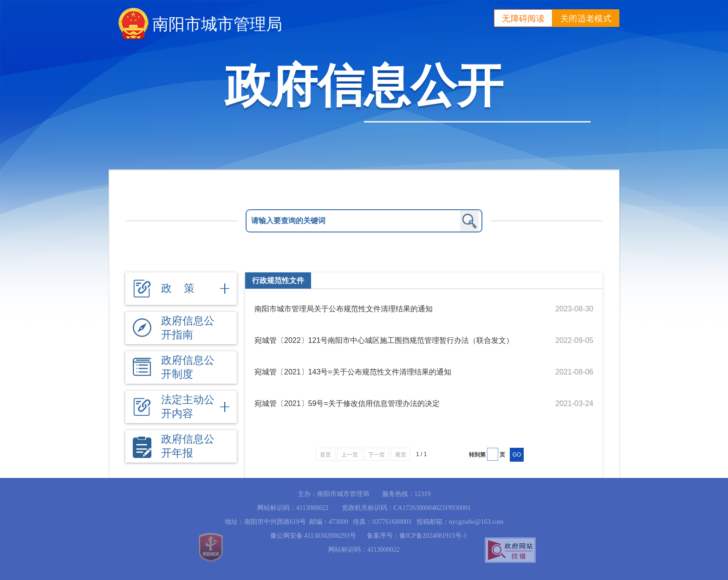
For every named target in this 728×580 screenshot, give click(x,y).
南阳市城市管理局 (217, 24)
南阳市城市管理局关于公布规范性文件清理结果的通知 (344, 309)
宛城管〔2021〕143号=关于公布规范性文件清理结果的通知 (353, 372)
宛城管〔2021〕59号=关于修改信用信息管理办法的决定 (347, 403)
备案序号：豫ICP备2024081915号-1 (417, 536)
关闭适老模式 (586, 19)
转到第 (477, 455)
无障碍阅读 (523, 19)
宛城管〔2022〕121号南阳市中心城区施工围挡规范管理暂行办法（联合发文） (384, 340)
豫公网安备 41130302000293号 (310, 536)
